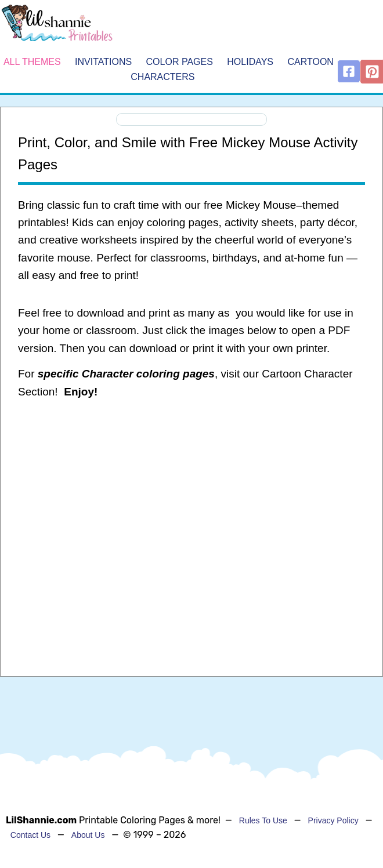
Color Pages (180, 62)
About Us (88, 835)
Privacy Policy (333, 820)
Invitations (103, 62)
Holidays (250, 62)
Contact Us (30, 835)
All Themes (32, 62)
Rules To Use (263, 820)
